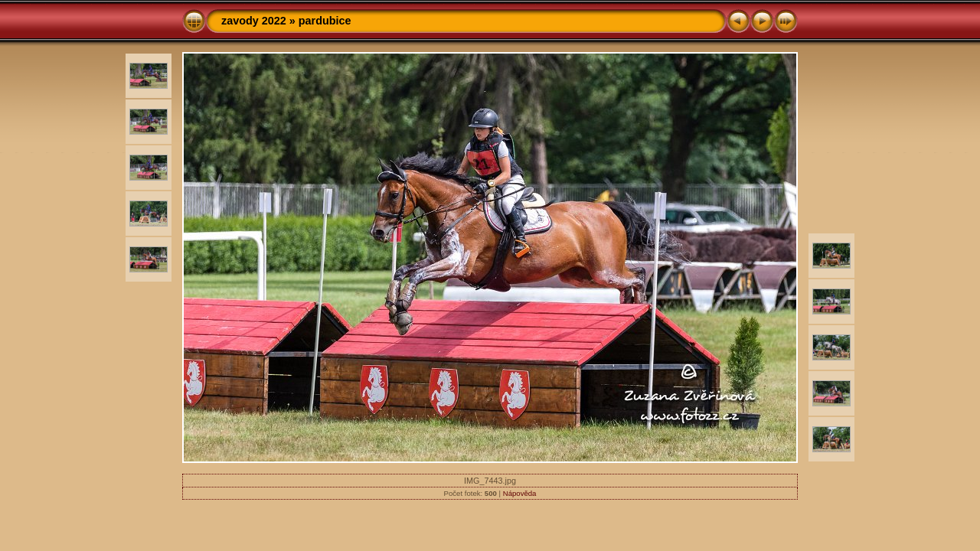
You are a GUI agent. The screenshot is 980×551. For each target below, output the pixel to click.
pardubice (325, 21)
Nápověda (520, 493)
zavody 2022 (254, 21)
